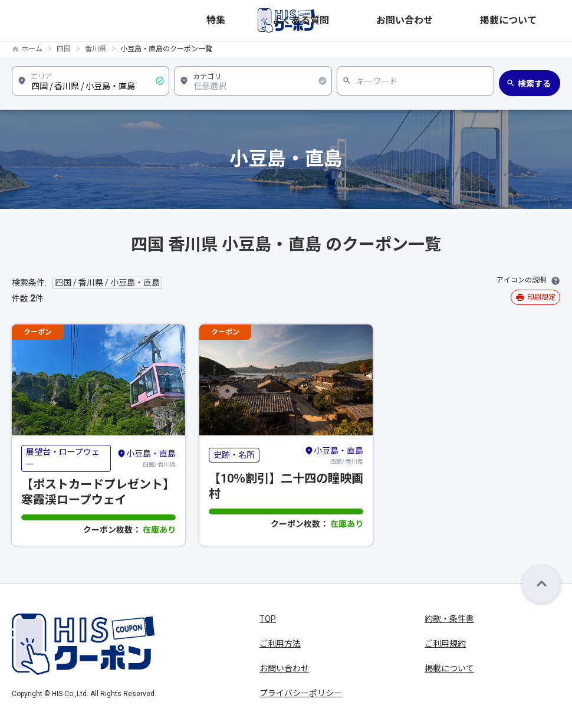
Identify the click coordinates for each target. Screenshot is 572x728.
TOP (268, 619)
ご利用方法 (280, 644)
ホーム (32, 49)
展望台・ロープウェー (63, 458)
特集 (361, 21)
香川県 (96, 49)
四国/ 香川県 (146, 458)
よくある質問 (408, 21)
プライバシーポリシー (301, 693)
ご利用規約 (445, 644)
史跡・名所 (234, 455)
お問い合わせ (472, 21)
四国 (64, 49)
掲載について (535, 21)
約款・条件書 (449, 619)
